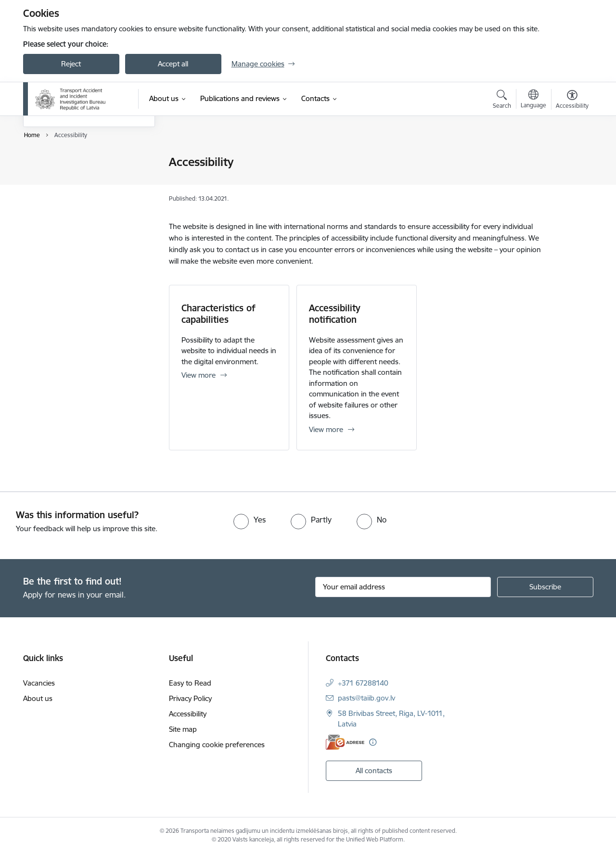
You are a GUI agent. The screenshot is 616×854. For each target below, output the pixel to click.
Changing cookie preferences (217, 745)
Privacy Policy (55, 179)
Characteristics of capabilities (218, 314)
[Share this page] (569, 182)
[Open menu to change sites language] (533, 100)
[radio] (250, 520)
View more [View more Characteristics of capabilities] (199, 375)
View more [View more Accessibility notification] (326, 429)
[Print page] (569, 158)
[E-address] (345, 742)
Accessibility (52, 196)
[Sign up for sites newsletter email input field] (403, 587)
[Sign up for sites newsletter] (545, 587)
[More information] (373, 742)
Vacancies (39, 683)
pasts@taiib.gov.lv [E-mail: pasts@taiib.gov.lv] (366, 698)
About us (38, 698)
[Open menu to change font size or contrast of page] (572, 101)
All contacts (374, 771)
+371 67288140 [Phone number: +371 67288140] (363, 683)
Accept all (173, 64)
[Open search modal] (502, 101)
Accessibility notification (335, 314)
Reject (71, 64)
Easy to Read (54, 162)
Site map (47, 213)
